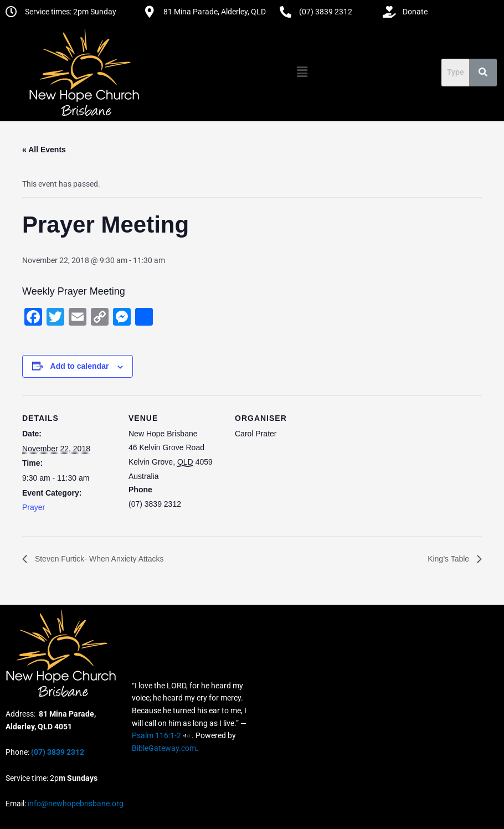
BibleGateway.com (164, 748)
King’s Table (449, 559)
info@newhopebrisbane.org (75, 804)
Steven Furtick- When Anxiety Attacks (98, 559)
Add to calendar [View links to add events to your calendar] (80, 366)
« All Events (44, 150)
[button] (302, 72)
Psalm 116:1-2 (156, 735)
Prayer (34, 507)
